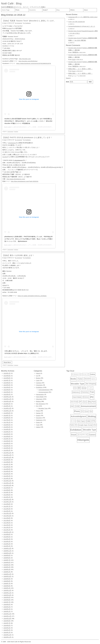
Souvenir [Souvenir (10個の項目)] (88, 379)
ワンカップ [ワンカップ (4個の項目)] (85, 374)
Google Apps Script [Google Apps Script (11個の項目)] (85, 425)
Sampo (38, 413)
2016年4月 (7, 427)
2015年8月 (7, 436)
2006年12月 (7, 574)
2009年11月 (7, 551)
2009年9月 (7, 555)
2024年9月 (7, 376)
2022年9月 (7, 387)
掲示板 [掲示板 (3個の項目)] (84, 388)
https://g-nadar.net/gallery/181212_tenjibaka (32, 296)
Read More (7, 362)
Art (37, 376)
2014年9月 (7, 460)
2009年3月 (7, 569)
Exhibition (16, 132)
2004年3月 (7, 628)
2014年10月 (7, 457)
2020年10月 (7, 401)
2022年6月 (7, 392)
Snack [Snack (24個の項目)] (74, 435)
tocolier (9, 28)
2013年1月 (7, 497)
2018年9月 (7, 413)
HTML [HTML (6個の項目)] (94, 421)
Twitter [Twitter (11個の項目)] (80, 379)
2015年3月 (7, 448)
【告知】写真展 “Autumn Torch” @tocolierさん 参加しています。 (29, 21)
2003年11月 (7, 637)
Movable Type (43, 408)
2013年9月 (7, 488)
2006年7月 (7, 583)
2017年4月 (7, 420)
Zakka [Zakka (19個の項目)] (93, 374)
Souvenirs (32, 10)
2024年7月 (7, 380)
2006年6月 (7, 586)
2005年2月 (7, 609)
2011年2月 (7, 527)
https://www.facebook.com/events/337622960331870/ (34, 63)
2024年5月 (7, 385)
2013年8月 (7, 490)
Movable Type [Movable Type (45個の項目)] (90, 430)
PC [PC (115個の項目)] (92, 397)
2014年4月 (7, 471)
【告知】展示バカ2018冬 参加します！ (18, 255)
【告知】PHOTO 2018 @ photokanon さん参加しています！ (27, 138)
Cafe (38, 380)
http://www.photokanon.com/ (16, 179)
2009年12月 (7, 548)
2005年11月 (7, 593)
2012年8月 (7, 504)
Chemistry (39, 385)
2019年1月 (7, 406)
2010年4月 (7, 539)
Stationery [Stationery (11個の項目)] (76, 392)
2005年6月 (7, 604)
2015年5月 (7, 443)
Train (38, 425)
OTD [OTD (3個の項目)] (75, 388)
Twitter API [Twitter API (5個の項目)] (73, 425)
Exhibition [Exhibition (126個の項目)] (76, 430)
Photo (17, 10)
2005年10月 (7, 595)
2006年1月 (7, 588)
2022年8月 (7, 390)
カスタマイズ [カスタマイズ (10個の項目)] (83, 435)
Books (38, 378)
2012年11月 (7, 502)
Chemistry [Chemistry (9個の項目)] (85, 392)
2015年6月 (7, 441)
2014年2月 (7, 476)
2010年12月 (7, 532)
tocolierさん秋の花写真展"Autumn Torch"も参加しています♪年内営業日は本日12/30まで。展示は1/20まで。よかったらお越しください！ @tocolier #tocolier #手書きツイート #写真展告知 (28, 121)
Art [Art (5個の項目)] (82, 411)
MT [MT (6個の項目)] (81, 402)
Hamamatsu (40, 394)
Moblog (39, 401)
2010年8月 (7, 534)
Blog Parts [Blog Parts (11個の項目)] (92, 402)
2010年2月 (7, 544)
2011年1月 (7, 530)
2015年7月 (7, 439)
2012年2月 (7, 511)
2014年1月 (7, 478)
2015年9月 (7, 434)
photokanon (12, 143)
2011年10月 (7, 516)
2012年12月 (7, 499)
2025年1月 (7, 373)
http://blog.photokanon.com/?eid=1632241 (25, 181)
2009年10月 (7, 553)
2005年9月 (7, 597)
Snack (38, 415)
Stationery (39, 420)
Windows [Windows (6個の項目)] (86, 397)
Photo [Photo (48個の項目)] (77, 411)
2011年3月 (7, 525)
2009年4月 (7, 567)
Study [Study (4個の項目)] (87, 411)
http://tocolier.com (25, 59)
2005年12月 (7, 590)
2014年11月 (7, 455)
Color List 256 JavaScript (77, 22)
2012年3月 (7, 509)
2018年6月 (7, 418)
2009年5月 (7, 565)
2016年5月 (7, 425)
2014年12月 (7, 453)
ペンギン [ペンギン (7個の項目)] (90, 388)
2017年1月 (7, 422)
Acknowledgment (44, 390)
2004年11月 (7, 616)
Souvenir (39, 418)
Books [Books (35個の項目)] (73, 379)
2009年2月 (7, 572)
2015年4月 (7, 446)
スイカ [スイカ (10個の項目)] (73, 421)
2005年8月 (7, 600)
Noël (5, 23)
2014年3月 (7, 474)
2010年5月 (7, 537)
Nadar (4, 285)
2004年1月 (7, 632)
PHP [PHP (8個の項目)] (72, 406)
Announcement (10, 132)
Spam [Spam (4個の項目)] (85, 402)
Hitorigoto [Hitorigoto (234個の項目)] (83, 440)
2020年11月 (7, 399)
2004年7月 (7, 623)
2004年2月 (7, 630)
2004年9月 (7, 621)
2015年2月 (7, 450)
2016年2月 (7, 432)
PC (37, 406)
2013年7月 (7, 492)
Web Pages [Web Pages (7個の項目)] (81, 421)
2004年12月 (7, 614)
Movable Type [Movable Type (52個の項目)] (78, 384)
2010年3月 (7, 541)
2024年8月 (7, 378)
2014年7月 (7, 464)
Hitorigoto (39, 399)
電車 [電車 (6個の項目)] (79, 388)
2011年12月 (7, 513)
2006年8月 (7, 581)
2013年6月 (7, 495)
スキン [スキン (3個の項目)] (94, 379)
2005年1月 (7, 611)
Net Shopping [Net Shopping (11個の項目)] (91, 384)
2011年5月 (7, 523)
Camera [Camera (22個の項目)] (92, 435)
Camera (39, 383)
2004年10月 (7, 619)
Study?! (45, 10)
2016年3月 (7, 429)
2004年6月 (7, 625)
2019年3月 (7, 404)
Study (38, 422)
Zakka (38, 427)
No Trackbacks (27, 23)
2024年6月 (7, 383)
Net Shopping (41, 404)
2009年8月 (7, 558)
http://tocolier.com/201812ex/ (28, 61)
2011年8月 (7, 518)
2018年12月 (7, 408)
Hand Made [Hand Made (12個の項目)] (77, 397)
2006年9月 (7, 579)
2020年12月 (7, 397)
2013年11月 (7, 483)
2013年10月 (7, 485)
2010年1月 (7, 546)
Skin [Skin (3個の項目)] (91, 411)
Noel (74, 71)
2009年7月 (7, 560)
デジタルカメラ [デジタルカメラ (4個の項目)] (76, 374)
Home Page (6, 10)
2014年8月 (7, 462)
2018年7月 (7, 415)
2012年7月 (7, 506)
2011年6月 (7, 520)
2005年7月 (7, 602)
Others (72, 10)
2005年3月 (7, 607)
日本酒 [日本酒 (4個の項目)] (77, 406)
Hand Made (40, 397)
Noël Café (7, 3)
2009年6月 (7, 562)
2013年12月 (7, 481)
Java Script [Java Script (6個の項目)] (74, 402)
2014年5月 (7, 469)
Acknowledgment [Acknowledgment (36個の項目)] (78, 416)
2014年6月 (7, 467)
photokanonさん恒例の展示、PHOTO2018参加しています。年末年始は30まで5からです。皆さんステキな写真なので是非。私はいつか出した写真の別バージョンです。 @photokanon (29, 239)
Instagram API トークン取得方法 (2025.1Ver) (83, 17)
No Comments (19, 23)
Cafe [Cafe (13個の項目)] (88, 421)
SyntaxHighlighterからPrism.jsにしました (82, 26)
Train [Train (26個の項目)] (92, 392)
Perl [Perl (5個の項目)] (95, 425)
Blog (19, 3)
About (86, 10)
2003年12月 (7, 635)
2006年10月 (7, 576)
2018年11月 (7, 411)
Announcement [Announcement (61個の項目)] (88, 406)
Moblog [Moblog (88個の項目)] (92, 416)
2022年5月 (7, 394)
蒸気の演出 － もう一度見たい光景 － (80, 69)
